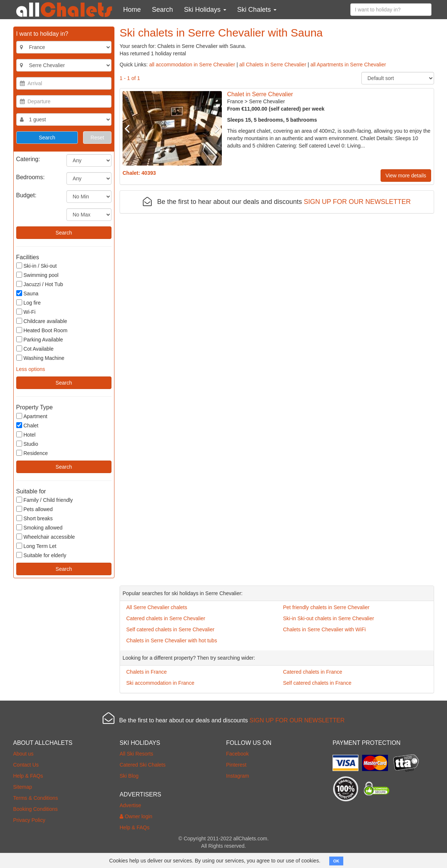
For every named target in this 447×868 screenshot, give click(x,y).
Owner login (136, 816)
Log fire (29, 303)
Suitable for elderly (41, 555)
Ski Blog (129, 776)
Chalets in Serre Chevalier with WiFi (324, 629)
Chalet (27, 425)
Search (163, 10)
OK (336, 861)
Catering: (28, 159)
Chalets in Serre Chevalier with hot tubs (172, 640)
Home (132, 10)
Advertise (130, 805)
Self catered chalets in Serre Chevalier (170, 629)
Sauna (27, 293)
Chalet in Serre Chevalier (260, 94)
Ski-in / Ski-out (37, 266)
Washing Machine (40, 358)
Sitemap (23, 787)
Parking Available (40, 339)
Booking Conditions (36, 809)
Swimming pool (37, 275)
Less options (31, 369)
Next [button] (214, 128)
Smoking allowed (39, 527)
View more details (406, 176)
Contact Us (26, 765)
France (235, 101)
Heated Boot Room (42, 330)
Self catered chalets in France (317, 683)
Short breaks (35, 518)
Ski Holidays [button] (205, 10)
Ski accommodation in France (160, 683)
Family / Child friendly (45, 500)
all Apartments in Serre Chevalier (348, 65)
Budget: (26, 195)
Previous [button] (130, 128)
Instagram (238, 776)
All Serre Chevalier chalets (157, 607)
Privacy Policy (29, 820)
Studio (27, 444)
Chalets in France (147, 672)
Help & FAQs (28, 776)
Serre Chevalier (267, 101)
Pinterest (236, 765)
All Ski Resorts (136, 754)
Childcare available (42, 321)
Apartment (32, 416)
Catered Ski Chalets (143, 765)
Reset (97, 138)
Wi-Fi (26, 312)
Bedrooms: (30, 177)
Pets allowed (35, 509)
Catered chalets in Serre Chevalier (166, 618)
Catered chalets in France (313, 672)
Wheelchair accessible (46, 537)
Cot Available (35, 349)
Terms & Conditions (36, 798)
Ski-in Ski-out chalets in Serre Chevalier (329, 618)
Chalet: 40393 (139, 173)
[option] (172, 128)
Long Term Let (36, 546)
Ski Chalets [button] (257, 10)
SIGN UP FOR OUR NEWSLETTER (357, 202)
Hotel (26, 435)
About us (23, 754)
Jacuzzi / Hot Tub (40, 284)
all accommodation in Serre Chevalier (192, 65)
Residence (32, 453)
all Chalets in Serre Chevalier (273, 65)
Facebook (238, 754)
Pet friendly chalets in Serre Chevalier (326, 607)
